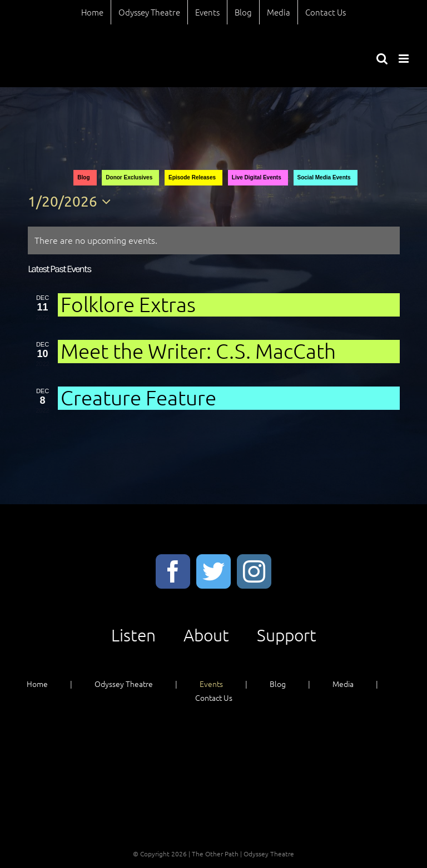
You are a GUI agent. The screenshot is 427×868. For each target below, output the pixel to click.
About (206, 635)
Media (343, 684)
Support (287, 635)
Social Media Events (324, 177)
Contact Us (214, 698)
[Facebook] (173, 571)
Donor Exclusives (129, 177)
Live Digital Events (257, 177)
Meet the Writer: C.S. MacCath (198, 351)
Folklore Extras (128, 304)
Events (211, 684)
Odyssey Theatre (124, 684)
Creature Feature (138, 397)
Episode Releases (192, 177)
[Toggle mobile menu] (404, 59)
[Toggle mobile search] (382, 59)
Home (37, 684)
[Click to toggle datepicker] (72, 202)
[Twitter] (213, 571)
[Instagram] (254, 571)
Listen (133, 635)
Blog (83, 177)
